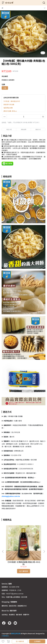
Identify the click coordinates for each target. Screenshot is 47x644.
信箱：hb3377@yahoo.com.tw (12, 594)
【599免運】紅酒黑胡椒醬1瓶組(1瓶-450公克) (24, 563)
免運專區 (12, 615)
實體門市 (26, 615)
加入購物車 (20, 641)
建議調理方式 (22, 606)
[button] (44, 551)
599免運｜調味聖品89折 (12, 101)
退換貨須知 (13, 606)
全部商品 (5, 615)
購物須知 (5, 606)
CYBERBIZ (5, 636)
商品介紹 (9, 129)
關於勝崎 (19, 615)
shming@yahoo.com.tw (11, 496)
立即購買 (37, 641)
